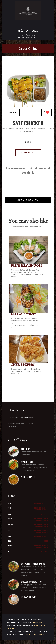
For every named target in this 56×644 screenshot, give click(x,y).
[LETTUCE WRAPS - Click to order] (29, 312)
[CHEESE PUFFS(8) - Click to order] (29, 363)
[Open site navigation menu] (28, 25)
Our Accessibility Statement (36, 639)
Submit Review (28, 200)
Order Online (28, 48)
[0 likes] (47, 113)
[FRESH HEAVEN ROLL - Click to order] (29, 264)
